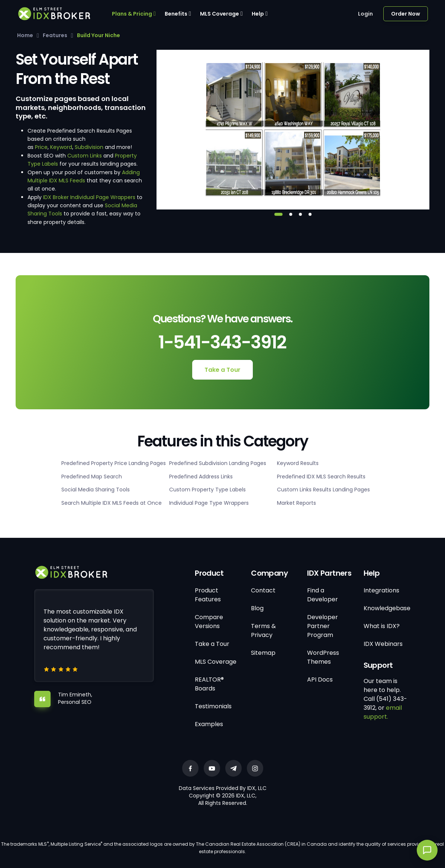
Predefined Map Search (92, 477)
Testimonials (213, 706)
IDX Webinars (383, 644)
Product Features (208, 595)
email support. (383, 712)
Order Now (406, 14)
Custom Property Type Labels (207, 490)
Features (55, 35)
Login (365, 14)
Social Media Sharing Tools (96, 490)
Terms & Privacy (263, 630)
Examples (209, 724)
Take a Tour (222, 370)
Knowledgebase (387, 608)
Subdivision (89, 147)
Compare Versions (209, 622)
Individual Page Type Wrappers (209, 503)
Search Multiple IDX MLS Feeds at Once (112, 503)
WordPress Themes (323, 657)
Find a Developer (323, 595)
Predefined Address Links (201, 477)
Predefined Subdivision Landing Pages (218, 463)
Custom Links (85, 156)
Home (25, 35)
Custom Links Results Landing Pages (323, 490)
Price (41, 147)
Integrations (381, 590)
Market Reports (296, 503)
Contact (263, 590)
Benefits (176, 14)
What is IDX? (382, 626)
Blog (257, 608)
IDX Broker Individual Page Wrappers (89, 197)
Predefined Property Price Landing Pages (114, 463)
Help (258, 14)
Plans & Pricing (132, 14)
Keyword (61, 147)
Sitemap (263, 653)
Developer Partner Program (323, 626)
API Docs (320, 680)
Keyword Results (298, 463)
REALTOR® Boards (209, 684)
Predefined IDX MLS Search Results (321, 477)
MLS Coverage (220, 14)
